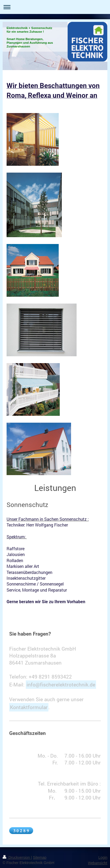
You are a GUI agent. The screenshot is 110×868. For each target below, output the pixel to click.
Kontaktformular (29, 707)
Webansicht (98, 863)
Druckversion (17, 857)
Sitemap (40, 857)
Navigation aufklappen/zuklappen (55, 7)
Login (103, 857)
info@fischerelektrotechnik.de (61, 684)
